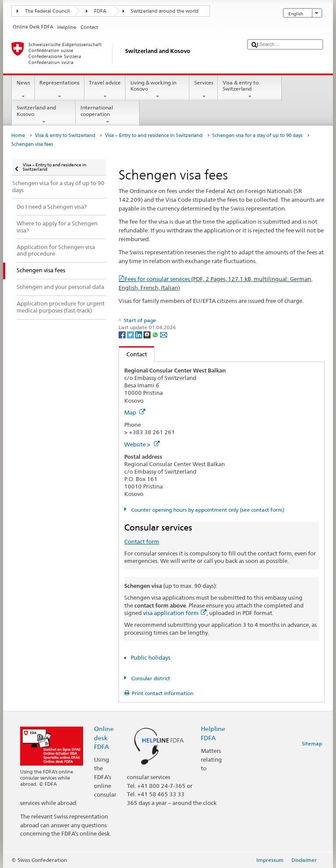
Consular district (150, 678)
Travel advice (105, 90)
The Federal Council (47, 11)
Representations (60, 90)
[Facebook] (123, 334)
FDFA (100, 11)
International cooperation (108, 115)
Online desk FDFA (104, 737)
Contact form (142, 541)
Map (135, 412)
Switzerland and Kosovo (44, 115)
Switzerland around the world (165, 11)
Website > (142, 444)
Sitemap (312, 743)
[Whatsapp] (156, 334)
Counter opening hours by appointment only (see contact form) (207, 510)
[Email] (164, 334)
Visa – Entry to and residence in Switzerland (154, 135)
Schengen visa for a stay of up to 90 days (257, 135)
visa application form (175, 613)
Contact (133, 354)
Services (204, 90)
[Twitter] (131, 334)
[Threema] (148, 334)
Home (18, 135)
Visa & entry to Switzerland (250, 90)
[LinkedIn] (139, 334)
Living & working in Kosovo (157, 90)
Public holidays (150, 657)
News (23, 90)
